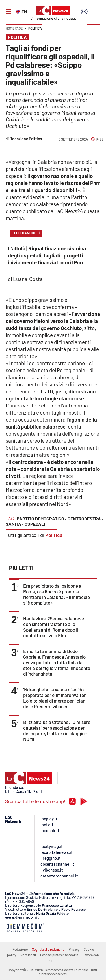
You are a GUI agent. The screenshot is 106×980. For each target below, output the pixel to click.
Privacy (74, 949)
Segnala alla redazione (48, 949)
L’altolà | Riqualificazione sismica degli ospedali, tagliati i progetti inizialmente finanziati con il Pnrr (47, 255)
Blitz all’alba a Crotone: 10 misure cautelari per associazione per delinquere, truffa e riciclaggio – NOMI (57, 730)
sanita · (14, 524)
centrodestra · (85, 519)
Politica (35, 28)
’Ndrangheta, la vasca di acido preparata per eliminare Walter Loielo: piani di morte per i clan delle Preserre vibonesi (54, 698)
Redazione (20, 949)
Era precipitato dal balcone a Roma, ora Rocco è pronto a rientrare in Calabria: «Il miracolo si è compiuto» (57, 594)
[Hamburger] (8, 12)
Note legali (28, 955)
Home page (14, 28)
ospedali (35, 524)
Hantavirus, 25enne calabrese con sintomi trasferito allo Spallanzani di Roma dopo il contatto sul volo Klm (54, 627)
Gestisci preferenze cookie (59, 955)
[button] (94, 31)
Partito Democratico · (41, 519)
